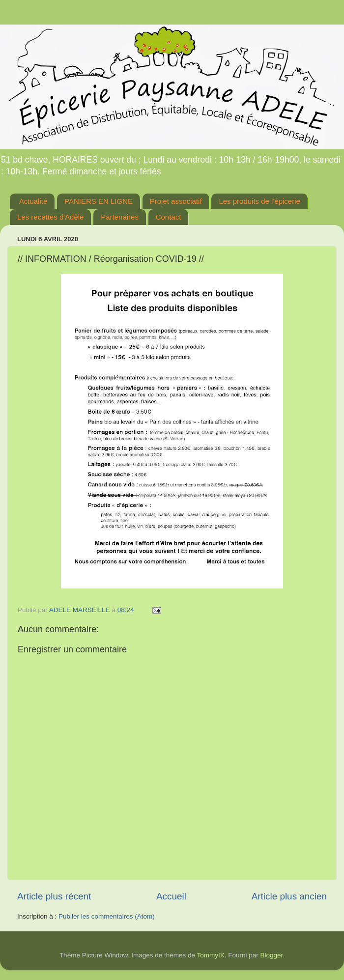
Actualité (33, 201)
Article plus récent (54, 896)
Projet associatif (176, 201)
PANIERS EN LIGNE (99, 201)
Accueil (171, 896)
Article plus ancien (289, 896)
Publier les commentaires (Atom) (107, 916)
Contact (169, 217)
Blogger (272, 955)
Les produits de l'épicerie (259, 201)
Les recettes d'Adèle (50, 217)
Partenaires (120, 217)
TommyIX (211, 955)
